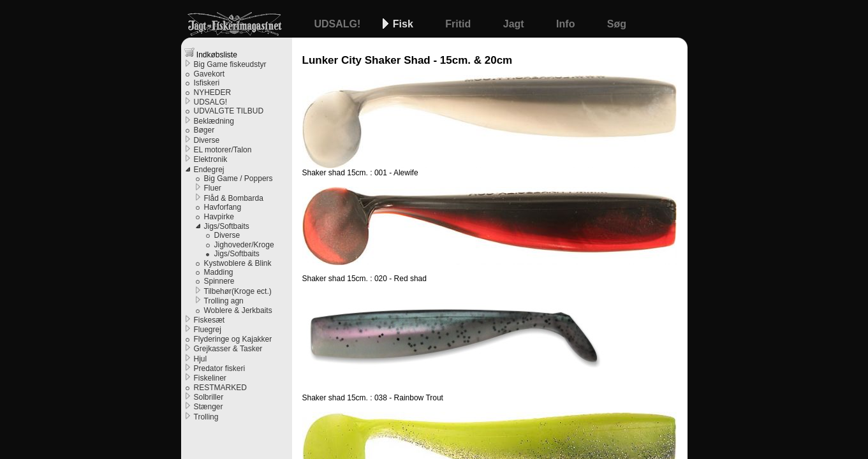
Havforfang (223, 207)
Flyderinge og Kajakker (233, 339)
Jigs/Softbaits (227, 226)
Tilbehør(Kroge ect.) (238, 291)
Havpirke (219, 217)
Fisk (404, 24)
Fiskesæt (210, 320)
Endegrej (209, 170)
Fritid (459, 24)
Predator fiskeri (220, 368)
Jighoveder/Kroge (244, 245)
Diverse (207, 140)
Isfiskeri (207, 83)
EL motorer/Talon (223, 150)
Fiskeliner (210, 378)
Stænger (209, 407)
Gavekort (210, 74)
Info (567, 24)
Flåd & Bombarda (234, 198)
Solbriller (209, 397)
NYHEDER (213, 92)
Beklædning (214, 121)
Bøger (204, 130)
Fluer (213, 188)
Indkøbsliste (211, 53)
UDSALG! (339, 24)
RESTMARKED (220, 388)
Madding (219, 272)
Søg (617, 24)
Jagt (515, 24)
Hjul (201, 359)
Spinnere (219, 281)
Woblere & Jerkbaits (238, 310)
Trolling (206, 417)
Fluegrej (208, 330)
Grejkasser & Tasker (228, 349)
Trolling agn (224, 301)
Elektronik (211, 159)
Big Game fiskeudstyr (230, 64)
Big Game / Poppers (239, 178)
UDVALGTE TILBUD (229, 111)
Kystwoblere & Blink (238, 263)
